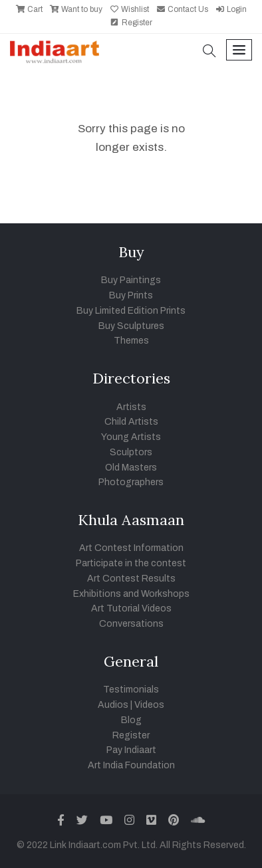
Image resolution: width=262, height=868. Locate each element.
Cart (29, 9)
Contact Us (182, 9)
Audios (113, 705)
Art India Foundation (131, 765)
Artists (131, 407)
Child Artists (131, 422)
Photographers (131, 482)
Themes (131, 341)
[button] (209, 52)
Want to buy (76, 9)
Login (231, 9)
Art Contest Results (131, 579)
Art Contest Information (131, 548)
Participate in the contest (131, 563)
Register (131, 23)
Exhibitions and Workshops (131, 594)
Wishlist (129, 9)
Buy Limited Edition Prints (131, 311)
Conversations (131, 624)
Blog (131, 720)
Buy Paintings (131, 280)
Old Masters (131, 468)
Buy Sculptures (131, 326)
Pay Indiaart (131, 750)
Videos (149, 705)
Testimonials (131, 690)
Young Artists (131, 437)
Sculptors (131, 452)
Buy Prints (131, 295)
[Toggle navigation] (239, 50)
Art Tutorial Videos (131, 608)
